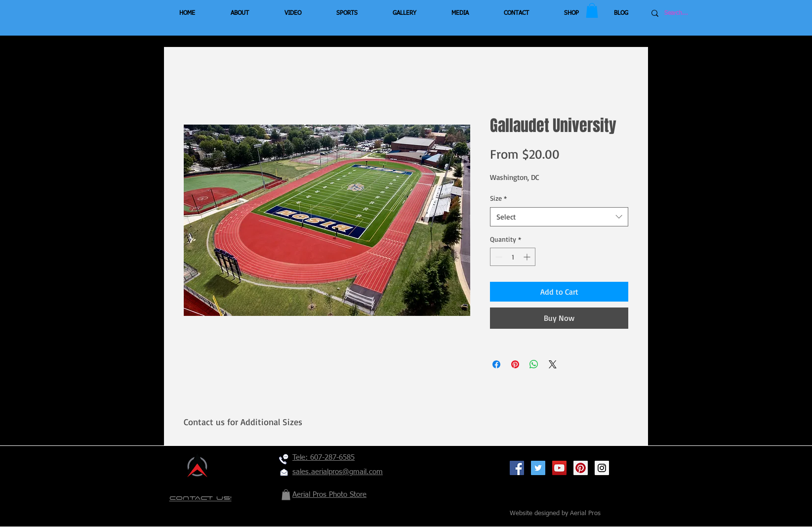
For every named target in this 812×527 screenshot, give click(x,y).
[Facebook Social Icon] (517, 468)
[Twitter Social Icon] (538, 468)
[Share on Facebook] (496, 364)
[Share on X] (553, 364)
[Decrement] (498, 257)
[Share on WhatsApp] (534, 364)
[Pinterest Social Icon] (581, 468)
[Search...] (694, 13)
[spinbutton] (513, 257)
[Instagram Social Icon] (602, 468)
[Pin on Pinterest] (515, 364)
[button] (592, 10)
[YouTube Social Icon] (559, 468)
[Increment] (528, 257)
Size (498, 198)
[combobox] (559, 217)
